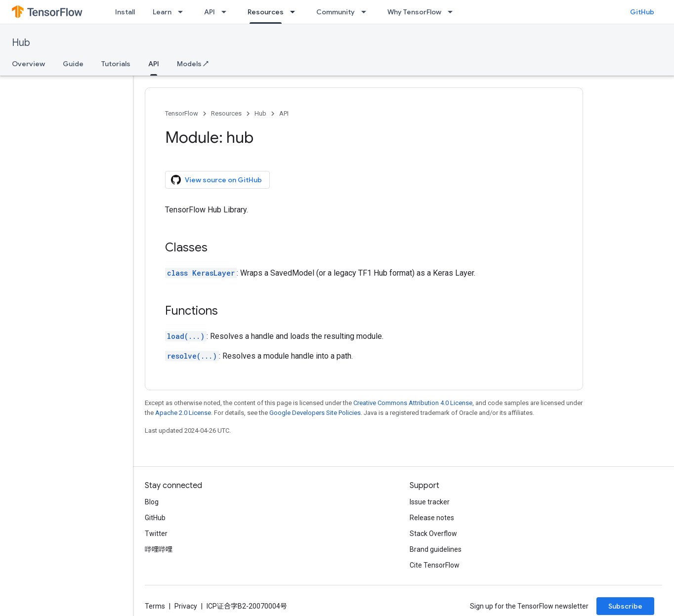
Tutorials (116, 64)
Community (336, 12)
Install (125, 12)
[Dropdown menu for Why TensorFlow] (453, 12)
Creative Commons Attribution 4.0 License (413, 403)
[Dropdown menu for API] (227, 12)
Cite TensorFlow (435, 565)
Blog (152, 502)
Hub (21, 43)
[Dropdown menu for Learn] (183, 12)
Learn (162, 12)
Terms (155, 606)
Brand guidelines (436, 549)
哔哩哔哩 (159, 549)
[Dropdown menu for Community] (367, 12)
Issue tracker (430, 502)
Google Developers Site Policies (315, 413)
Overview (28, 64)
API (210, 12)
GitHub (642, 12)
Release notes (432, 518)
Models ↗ (193, 64)
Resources (226, 113)
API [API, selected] (154, 64)
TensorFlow (182, 113)
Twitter (156, 534)
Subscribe (625, 606)
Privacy (186, 606)
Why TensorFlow (414, 12)
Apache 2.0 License (183, 413)
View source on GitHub (216, 180)
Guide (73, 64)
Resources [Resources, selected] (266, 12)
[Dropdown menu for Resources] (295, 12)
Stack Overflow (433, 534)
